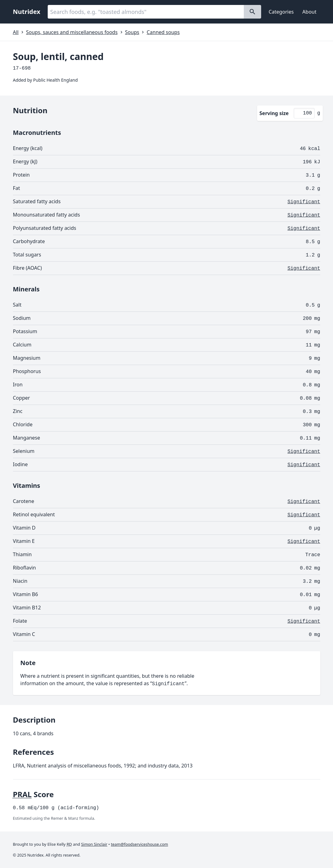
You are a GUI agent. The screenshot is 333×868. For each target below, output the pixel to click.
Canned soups (163, 32)
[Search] (252, 12)
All (16, 32)
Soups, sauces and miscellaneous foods (72, 32)
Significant (304, 202)
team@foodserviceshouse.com (139, 844)
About (309, 12)
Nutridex (27, 12)
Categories (281, 12)
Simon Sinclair (94, 844)
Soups (132, 32)
